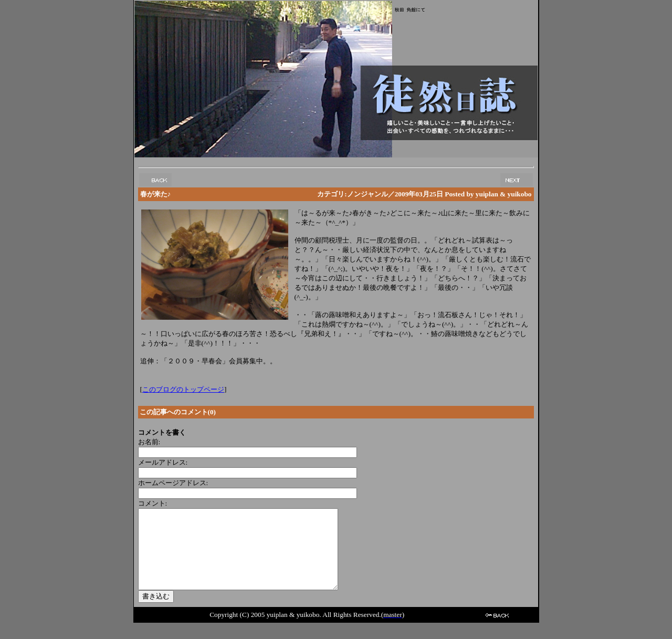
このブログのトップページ (183, 389)
